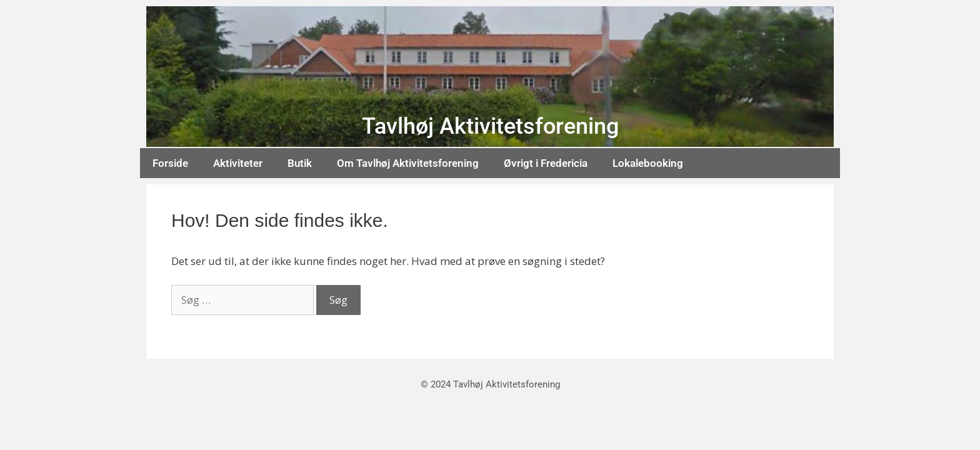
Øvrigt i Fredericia (546, 163)
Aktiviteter (238, 163)
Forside (170, 163)
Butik (300, 163)
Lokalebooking (648, 163)
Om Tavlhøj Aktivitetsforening (408, 163)
